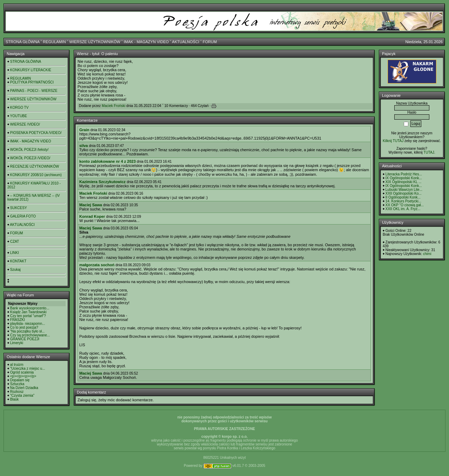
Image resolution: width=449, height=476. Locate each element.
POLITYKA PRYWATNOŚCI (32, 82)
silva (83, 146)
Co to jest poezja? (24, 327)
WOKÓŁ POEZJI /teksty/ (29, 150)
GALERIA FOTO (23, 216)
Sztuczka (17, 384)
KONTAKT (18, 261)
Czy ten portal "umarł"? (28, 316)
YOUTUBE (19, 116)
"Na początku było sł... (28, 331)
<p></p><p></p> (23, 376)
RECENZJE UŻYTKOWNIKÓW (35, 166)
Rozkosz (17, 392)
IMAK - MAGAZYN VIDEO (146, 42)
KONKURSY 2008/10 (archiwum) (36, 175)
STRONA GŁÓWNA (23, 42)
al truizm (17, 365)
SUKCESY (19, 208)
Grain (84, 130)
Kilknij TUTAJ (393, 141)
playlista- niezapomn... (28, 324)
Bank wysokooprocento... (30, 308)
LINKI (15, 253)
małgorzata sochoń (97, 265)
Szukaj (15, 270)
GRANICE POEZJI (25, 339)
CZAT (15, 242)
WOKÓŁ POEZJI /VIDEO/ (30, 158)
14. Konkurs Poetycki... (403, 201)
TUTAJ (429, 152)
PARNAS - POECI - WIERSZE (34, 91)
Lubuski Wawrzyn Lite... (404, 190)
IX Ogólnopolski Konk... (404, 178)
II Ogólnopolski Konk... (403, 197)
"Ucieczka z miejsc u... (28, 368)
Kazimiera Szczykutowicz (102, 182)
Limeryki (17, 343)
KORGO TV (19, 108)
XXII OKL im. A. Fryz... (403, 209)
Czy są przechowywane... (30, 335)
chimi (427, 254)
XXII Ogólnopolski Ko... (404, 193)
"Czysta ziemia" (22, 395)
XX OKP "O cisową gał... (405, 205)
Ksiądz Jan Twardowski (28, 312)
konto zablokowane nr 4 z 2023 (108, 161)
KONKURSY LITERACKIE (31, 70)
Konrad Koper (92, 216)
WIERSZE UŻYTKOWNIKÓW (95, 42)
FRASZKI (18, 320)
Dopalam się (20, 380)
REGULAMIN (54, 42)
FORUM (210, 42)
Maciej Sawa (91, 205)
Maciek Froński (113, 106)
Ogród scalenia (22, 372)
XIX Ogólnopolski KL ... (403, 182)
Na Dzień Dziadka (24, 388)
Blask (14, 399)
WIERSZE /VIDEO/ (25, 124)
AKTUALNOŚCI (186, 42)
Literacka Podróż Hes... (404, 174)
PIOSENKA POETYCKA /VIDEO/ (36, 133)
